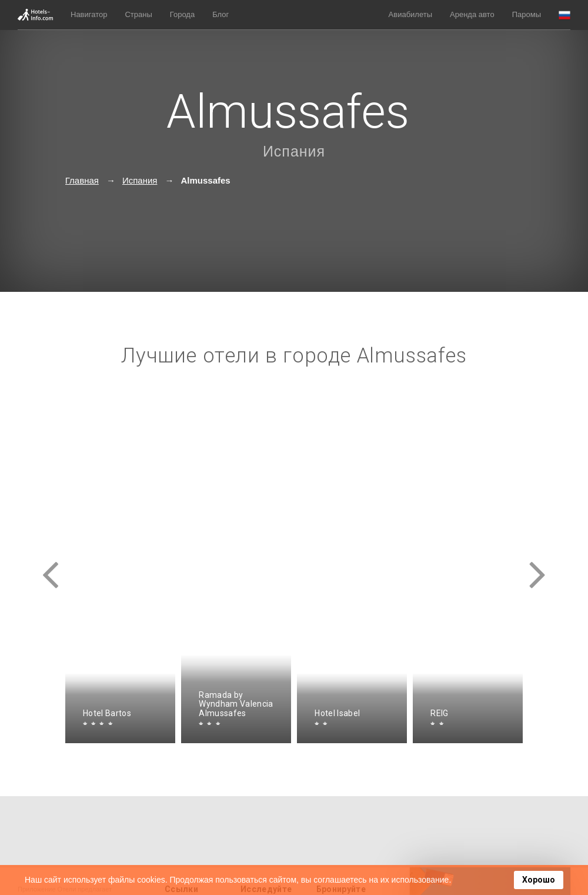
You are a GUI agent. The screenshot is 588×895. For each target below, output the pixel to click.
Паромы (527, 14)
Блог (220, 14)
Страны (138, 14)
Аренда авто (472, 14)
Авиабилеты (410, 14)
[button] (564, 15)
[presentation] (51, 564)
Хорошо (539, 880)
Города (182, 14)
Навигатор (89, 14)
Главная (82, 180)
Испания (294, 151)
